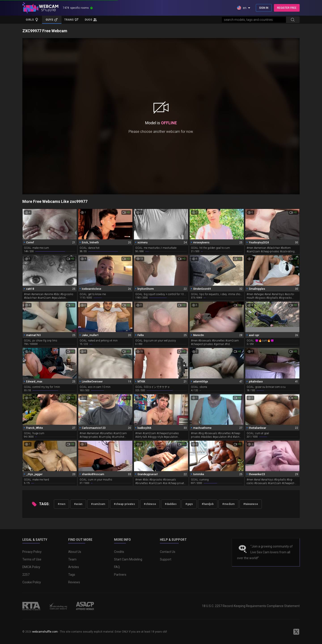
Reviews (74, 582)
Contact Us (168, 552)
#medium (228, 504)
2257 (26, 575)
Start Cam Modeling (128, 559)
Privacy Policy (32, 552)
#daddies (171, 504)
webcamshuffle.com (45, 632)
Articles (74, 567)
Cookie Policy (32, 582)
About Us (75, 552)
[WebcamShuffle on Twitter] (296, 632)
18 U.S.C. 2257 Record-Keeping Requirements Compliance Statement (251, 606)
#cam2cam (98, 504)
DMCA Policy (31, 567)
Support (166, 559)
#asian (78, 504)
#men (61, 504)
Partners (120, 575)
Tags (72, 575)
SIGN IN (264, 8)
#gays (189, 504)
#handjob (208, 504)
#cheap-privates (124, 504)
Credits (119, 552)
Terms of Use (32, 559)
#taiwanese (251, 504)
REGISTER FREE (287, 8)
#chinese (150, 504)
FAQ (117, 567)
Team (72, 559)
